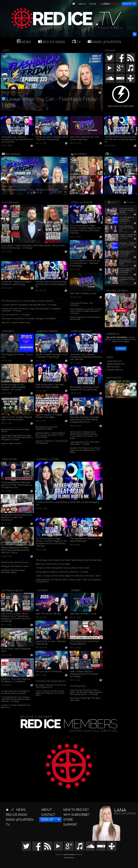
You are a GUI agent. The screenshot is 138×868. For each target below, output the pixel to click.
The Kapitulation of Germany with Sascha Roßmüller (85, 540)
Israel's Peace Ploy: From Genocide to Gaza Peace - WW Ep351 (85, 443)
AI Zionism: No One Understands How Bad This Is (16, 706)
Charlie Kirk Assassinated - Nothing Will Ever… (128, 236)
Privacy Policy (69, 858)
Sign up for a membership (117, 337)
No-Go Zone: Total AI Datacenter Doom (16, 650)
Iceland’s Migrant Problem (11, 443)
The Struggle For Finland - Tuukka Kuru (17, 356)
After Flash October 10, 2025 (83, 614)
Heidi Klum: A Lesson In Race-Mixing (16, 323)
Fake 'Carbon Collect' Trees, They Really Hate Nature (85, 699)
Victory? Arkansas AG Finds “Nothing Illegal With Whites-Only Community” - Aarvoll (68, 576)
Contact (48, 815)
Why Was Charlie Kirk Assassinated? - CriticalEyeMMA (127, 219)
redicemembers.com (116, 364)
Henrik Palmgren (69, 855)
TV (78, 42)
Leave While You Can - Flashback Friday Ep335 (49, 102)
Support (70, 825)
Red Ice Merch (113, 367)
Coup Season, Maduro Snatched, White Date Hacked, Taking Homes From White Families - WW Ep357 (33, 247)
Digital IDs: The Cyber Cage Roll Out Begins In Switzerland (16, 680)
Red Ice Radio (53, 42)
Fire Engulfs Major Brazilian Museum (15, 566)
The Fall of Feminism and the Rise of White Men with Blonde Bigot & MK (120, 139)
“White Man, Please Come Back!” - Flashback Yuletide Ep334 (17, 283)
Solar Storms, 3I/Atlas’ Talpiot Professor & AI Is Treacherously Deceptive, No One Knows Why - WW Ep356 (16, 617)
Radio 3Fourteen (106, 42)
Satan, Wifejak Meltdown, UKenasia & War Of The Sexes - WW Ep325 (85, 674)
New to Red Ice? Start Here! (121, 105)
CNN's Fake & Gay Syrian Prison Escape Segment (85, 643)
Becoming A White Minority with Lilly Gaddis (53, 564)
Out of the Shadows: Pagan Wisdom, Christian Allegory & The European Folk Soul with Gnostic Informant (85, 229)
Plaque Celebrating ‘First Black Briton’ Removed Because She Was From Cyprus (15, 550)
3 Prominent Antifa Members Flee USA (50, 681)
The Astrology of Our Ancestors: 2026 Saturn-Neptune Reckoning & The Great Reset (69, 560)
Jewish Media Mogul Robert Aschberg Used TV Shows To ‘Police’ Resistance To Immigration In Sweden (17, 438)
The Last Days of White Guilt (49, 671)
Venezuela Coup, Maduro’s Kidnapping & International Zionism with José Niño (17, 139)
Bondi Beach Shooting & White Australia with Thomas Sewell (84, 388)
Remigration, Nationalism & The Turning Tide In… (128, 244)
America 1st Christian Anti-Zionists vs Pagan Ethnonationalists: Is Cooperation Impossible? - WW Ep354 (31, 310)
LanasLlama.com (114, 361)
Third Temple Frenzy (78, 686)
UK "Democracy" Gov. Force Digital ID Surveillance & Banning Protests (15, 692)
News (26, 42)
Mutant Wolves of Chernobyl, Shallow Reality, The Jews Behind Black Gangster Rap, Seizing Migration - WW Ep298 (86, 692)
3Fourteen (80, 154)
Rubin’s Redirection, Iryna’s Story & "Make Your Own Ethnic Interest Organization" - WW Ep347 (86, 311)
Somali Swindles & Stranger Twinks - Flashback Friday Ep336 (52, 138)
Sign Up (127, 4)
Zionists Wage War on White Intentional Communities (85, 318)
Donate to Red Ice (115, 370)
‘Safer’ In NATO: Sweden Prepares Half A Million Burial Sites (17, 418)
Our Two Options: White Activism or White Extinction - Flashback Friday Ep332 (85, 263)
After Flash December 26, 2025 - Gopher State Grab (85, 138)
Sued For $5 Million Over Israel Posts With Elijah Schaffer (49, 386)
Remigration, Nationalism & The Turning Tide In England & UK (51, 686)
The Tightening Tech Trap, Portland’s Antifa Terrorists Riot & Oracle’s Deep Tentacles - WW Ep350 (15, 699)
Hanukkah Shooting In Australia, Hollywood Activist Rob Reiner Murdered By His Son (85, 420)
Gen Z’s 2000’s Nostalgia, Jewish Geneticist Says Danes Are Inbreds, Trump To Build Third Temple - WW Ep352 (84, 435)
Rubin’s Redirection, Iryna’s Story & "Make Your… (126, 228)
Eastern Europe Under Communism (15, 562)
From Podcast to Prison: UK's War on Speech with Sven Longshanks (28, 301)
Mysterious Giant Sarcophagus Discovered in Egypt (13, 571)
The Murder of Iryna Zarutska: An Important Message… (127, 210)
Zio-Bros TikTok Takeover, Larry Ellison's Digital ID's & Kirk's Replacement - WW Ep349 (85, 450)
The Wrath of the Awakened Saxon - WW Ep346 (127, 262)
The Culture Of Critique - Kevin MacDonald (82, 304)
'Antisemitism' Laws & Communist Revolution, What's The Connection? (16, 517)
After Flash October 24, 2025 (83, 293)
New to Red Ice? (76, 810)
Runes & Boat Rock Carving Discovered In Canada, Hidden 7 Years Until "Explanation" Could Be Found (69, 581)
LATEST (110, 4)
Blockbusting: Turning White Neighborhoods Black (46, 428)
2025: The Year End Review (48, 614)
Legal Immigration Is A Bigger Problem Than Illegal (49, 416)
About (82, 4)
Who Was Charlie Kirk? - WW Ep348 (15, 315)
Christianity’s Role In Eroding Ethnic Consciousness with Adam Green (63, 568)
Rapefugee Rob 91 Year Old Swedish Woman (15, 430)
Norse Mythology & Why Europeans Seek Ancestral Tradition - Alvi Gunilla (13, 387)
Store (93, 4)
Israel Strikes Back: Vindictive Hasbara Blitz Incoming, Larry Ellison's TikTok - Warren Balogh (50, 435)
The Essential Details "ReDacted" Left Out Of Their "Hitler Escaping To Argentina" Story (16, 485)
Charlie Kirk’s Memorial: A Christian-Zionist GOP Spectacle (52, 442)
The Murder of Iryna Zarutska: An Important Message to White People (28, 319)
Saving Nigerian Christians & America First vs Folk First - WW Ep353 (62, 572)
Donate (121, 349)
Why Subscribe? (76, 815)
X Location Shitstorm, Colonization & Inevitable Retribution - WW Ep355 (29, 305)
